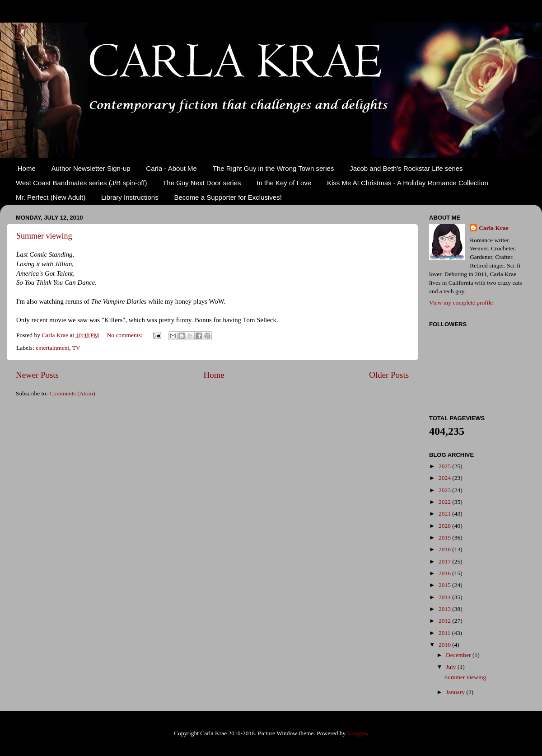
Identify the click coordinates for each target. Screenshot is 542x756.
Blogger (357, 733)
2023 (445, 490)
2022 (445, 502)
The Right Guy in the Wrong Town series (273, 168)
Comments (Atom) (72, 393)
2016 (445, 573)
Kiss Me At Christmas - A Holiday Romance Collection (408, 183)
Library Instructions (130, 197)
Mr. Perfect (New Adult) (51, 197)
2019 (445, 538)
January (456, 692)
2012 (445, 621)
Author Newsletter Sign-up (91, 168)
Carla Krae (494, 228)
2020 (445, 526)
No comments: (125, 335)
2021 (445, 514)
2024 (445, 478)
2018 (445, 549)
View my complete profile (461, 303)
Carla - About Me (171, 168)
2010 (445, 645)
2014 (445, 597)
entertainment (52, 348)
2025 (445, 466)
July (452, 667)
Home (27, 168)
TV (76, 348)
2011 (445, 633)
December (459, 655)
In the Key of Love (284, 183)
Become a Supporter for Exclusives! (228, 197)
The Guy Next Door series (202, 183)
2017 (445, 561)
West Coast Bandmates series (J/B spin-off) (81, 183)
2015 (445, 585)
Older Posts (389, 375)
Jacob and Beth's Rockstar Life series (406, 168)
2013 (445, 609)
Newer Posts (37, 375)
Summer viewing (44, 236)
